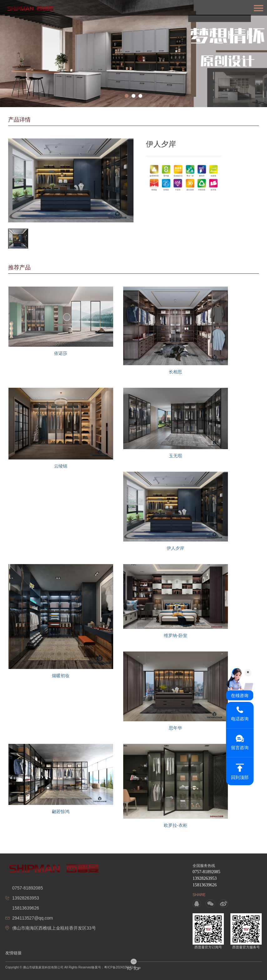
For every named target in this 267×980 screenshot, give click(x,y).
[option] (133, 54)
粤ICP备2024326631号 (120, 967)
